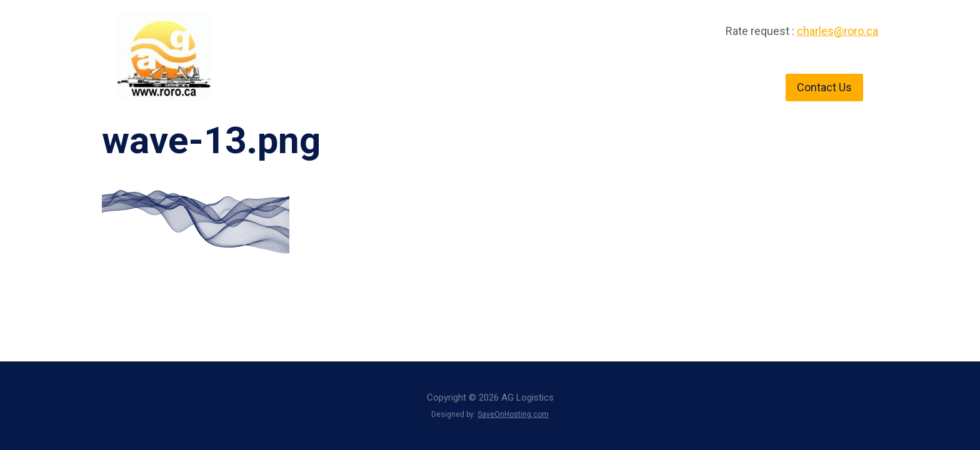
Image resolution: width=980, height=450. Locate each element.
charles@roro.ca (837, 31)
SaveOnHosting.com (513, 414)
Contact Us (824, 87)
